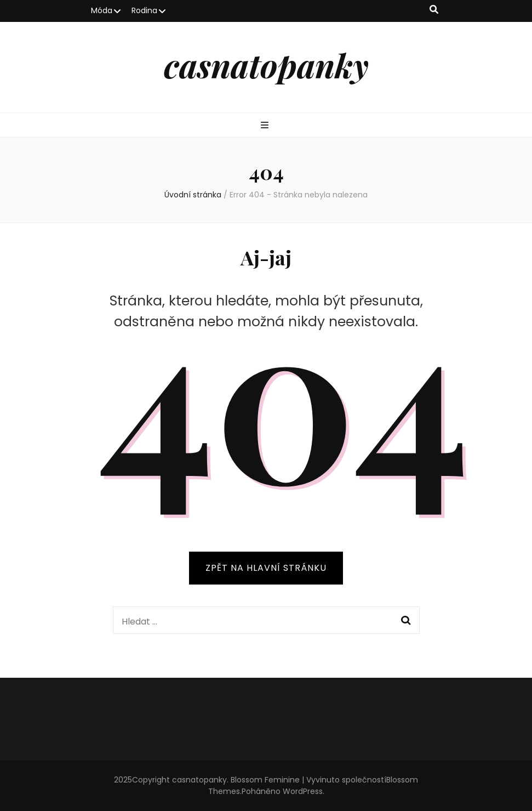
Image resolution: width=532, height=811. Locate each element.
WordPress (303, 791)
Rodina (144, 10)
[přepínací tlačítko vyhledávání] (434, 10)
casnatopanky (266, 65)
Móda (102, 10)
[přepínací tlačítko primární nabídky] (266, 126)
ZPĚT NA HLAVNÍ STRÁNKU (266, 568)
